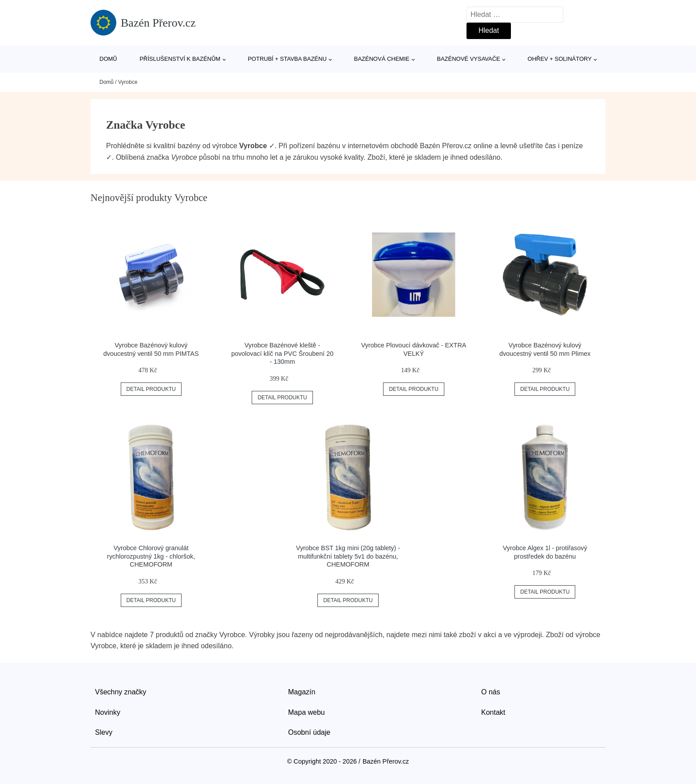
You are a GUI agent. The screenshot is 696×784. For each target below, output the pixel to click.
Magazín (302, 692)
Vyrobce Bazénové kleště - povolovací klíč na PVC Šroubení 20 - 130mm (282, 353)
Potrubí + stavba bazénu (287, 59)
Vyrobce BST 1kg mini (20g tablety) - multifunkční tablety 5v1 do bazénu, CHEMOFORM (348, 556)
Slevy (104, 732)
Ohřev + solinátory (560, 59)
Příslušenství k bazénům (180, 59)
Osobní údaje (309, 732)
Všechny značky (121, 692)
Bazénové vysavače (469, 59)
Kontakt (493, 712)
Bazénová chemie (382, 59)
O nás (491, 692)
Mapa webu (306, 712)
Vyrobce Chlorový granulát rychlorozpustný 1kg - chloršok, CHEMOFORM (151, 556)
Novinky (108, 712)
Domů (108, 59)
